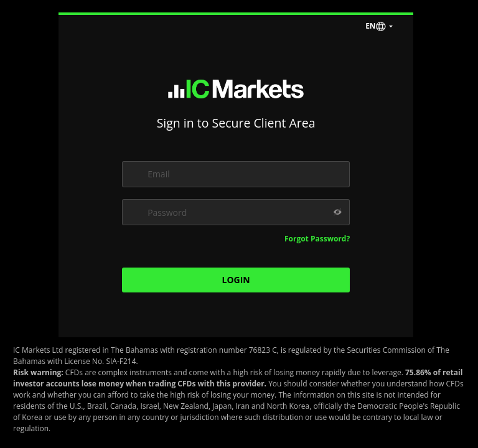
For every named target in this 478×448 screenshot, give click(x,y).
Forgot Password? (317, 239)
